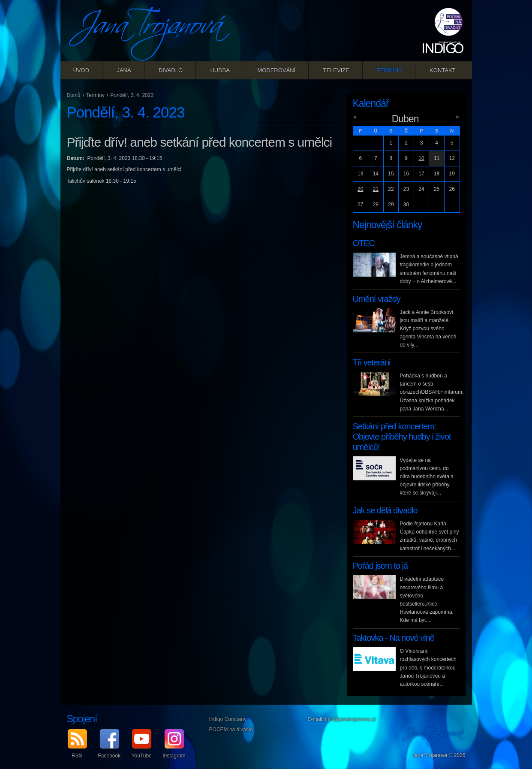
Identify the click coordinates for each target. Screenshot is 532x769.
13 (360, 174)
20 (360, 189)
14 (376, 174)
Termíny (389, 70)
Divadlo (171, 70)
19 (452, 174)
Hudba (220, 70)
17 (421, 174)
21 (376, 189)
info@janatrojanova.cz (350, 719)
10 (421, 158)
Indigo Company (228, 719)
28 (376, 205)
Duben (405, 119)
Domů (74, 95)
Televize (336, 70)
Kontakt (442, 70)
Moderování (276, 70)
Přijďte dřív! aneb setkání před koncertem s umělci (200, 142)
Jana (124, 70)
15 (391, 174)
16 (406, 174)
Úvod (81, 70)
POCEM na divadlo (231, 730)
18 (437, 174)
